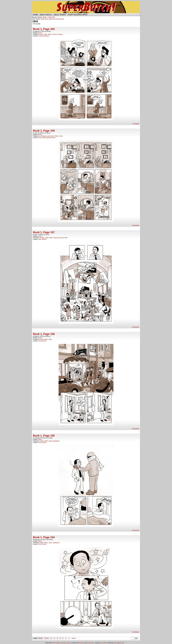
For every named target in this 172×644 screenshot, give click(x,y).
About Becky (46, 15)
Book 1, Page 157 (44, 232)
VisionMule (104, 643)
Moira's (44, 239)
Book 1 (40, 33)
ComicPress (90, 643)
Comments (135, 225)
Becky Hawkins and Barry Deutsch (61, 643)
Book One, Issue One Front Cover (52, 19)
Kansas (42, 238)
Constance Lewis (45, 136)
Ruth (66, 238)
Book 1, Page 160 (44, 29)
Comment (136, 124)
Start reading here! (78, 15)
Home (35, 15)
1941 (40, 138)
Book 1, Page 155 (44, 436)
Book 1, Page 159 (44, 131)
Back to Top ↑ (121, 643)
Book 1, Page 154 (44, 537)
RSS (115, 643)
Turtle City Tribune (44, 36)
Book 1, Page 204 (49, 17)
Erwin (42, 34)
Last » (74, 638)
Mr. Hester (60, 34)
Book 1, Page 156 (44, 334)
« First (46, 638)
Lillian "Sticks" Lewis (50, 34)
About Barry (60, 15)
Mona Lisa (61, 238)
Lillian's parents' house (49, 138)
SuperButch (86, 7)
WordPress (81, 643)
